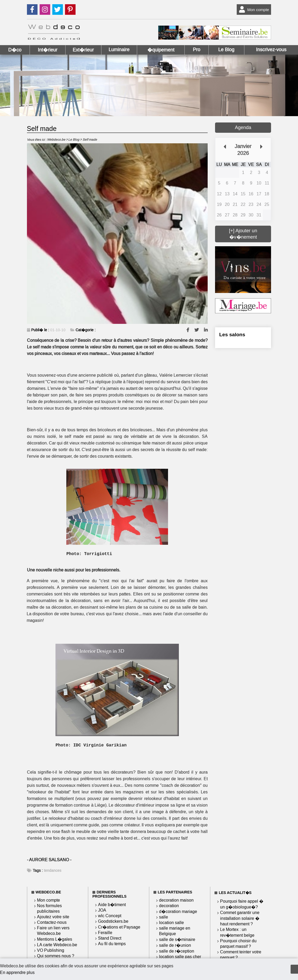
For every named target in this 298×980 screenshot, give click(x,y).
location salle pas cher (180, 957)
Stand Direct (110, 938)
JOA (102, 910)
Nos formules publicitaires (49, 908)
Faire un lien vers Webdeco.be (53, 931)
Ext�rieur (83, 50)
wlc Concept (110, 916)
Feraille (105, 933)
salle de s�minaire (177, 939)
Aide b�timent (112, 905)
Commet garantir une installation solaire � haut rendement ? (240, 918)
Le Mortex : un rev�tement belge (237, 932)
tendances (53, 871)
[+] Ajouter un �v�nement (243, 234)
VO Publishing (51, 950)
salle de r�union (175, 945)
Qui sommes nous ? (56, 956)
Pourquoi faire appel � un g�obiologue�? (242, 904)
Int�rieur (48, 50)
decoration (169, 906)
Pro (197, 50)
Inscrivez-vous (271, 50)
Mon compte (253, 10)
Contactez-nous (52, 922)
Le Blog (226, 50)
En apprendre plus (17, 972)
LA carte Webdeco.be (57, 945)
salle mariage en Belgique (175, 931)
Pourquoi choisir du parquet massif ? (238, 944)
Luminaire (119, 50)
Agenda (243, 127)
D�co (15, 50)
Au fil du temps (112, 944)
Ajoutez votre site (53, 917)
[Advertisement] (243, 440)
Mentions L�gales (55, 939)
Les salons (232, 335)
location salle (171, 923)
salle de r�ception (177, 951)
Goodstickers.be (113, 921)
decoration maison (176, 900)
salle (164, 917)
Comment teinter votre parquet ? (241, 955)
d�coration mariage (178, 912)
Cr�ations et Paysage (119, 927)
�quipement (161, 50)
